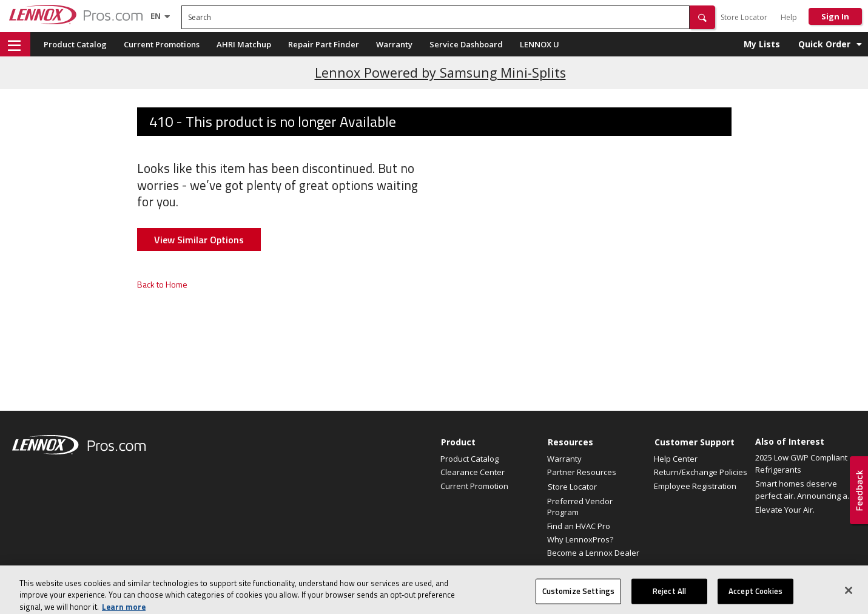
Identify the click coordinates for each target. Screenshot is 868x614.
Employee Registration (695, 486)
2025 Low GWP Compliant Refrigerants (801, 464)
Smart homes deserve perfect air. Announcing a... (804, 490)
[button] (702, 17)
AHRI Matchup (244, 44)
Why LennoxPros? (580, 539)
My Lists (762, 44)
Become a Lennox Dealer (593, 553)
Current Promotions (162, 44)
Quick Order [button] (824, 44)
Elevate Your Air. (785, 510)
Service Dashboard (466, 44)
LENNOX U (540, 44)
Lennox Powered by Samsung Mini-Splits (440, 73)
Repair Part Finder (324, 44)
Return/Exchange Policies (701, 472)
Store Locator (744, 17)
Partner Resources (582, 472)
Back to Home (162, 284)
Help (789, 17)
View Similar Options (199, 240)
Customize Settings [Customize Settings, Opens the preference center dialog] (578, 599)
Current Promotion (474, 486)
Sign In (835, 16)
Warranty (394, 44)
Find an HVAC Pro (579, 526)
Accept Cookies (755, 599)
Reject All (669, 599)
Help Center (676, 459)
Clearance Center (473, 472)
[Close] (849, 598)
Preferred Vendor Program (580, 507)
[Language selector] (156, 16)
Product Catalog (75, 44)
